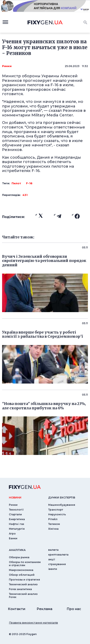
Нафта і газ (16, 524)
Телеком (54, 524)
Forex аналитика (20, 589)
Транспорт (56, 510)
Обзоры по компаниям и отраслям (25, 564)
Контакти (17, 609)
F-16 (29, 183)
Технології (16, 510)
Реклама (44, 609)
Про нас (74, 609)
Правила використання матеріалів (33, 623)
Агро (12, 534)
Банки (13, 538)
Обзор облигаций (22, 575)
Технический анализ (23, 584)
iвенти (53, 569)
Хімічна (53, 529)
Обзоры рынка (19, 557)
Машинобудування (62, 505)
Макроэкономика (21, 570)
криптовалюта (58, 555)
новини (15, 497)
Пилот (16, 183)
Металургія (17, 529)
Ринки (7, 66)
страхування (57, 564)
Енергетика (17, 519)
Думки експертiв (62, 497)
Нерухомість (57, 514)
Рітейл (53, 519)
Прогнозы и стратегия (24, 580)
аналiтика (17, 550)
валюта (53, 550)
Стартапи (15, 514)
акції (52, 559)
